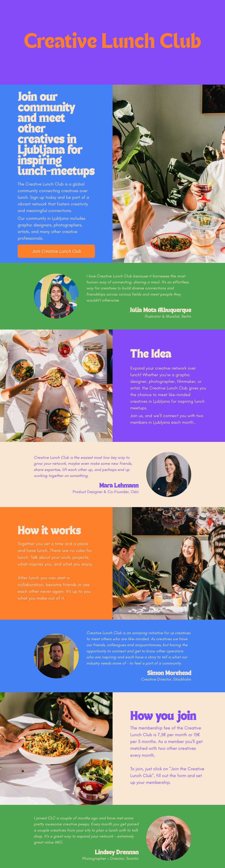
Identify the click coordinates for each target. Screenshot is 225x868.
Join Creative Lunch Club (56, 251)
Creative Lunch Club (112, 42)
